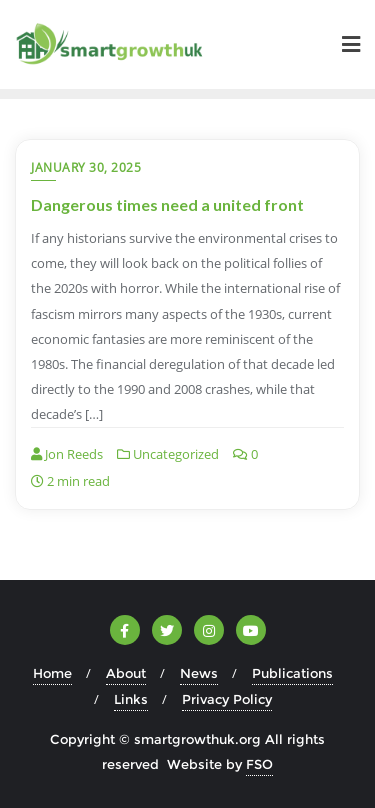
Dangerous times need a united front (167, 204)
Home (52, 673)
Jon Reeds (67, 454)
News (199, 673)
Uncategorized (168, 454)
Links (131, 699)
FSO (259, 764)
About (126, 673)
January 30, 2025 (86, 167)
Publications (292, 673)
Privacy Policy (227, 699)
